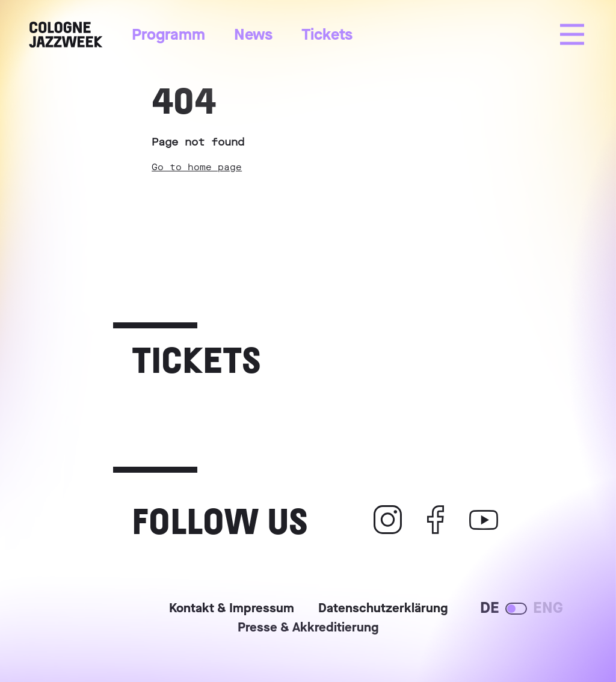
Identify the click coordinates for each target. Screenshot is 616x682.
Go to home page (197, 167)
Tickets (327, 35)
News (253, 35)
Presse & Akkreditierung (308, 628)
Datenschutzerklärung (383, 609)
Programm (168, 35)
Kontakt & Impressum (232, 609)
